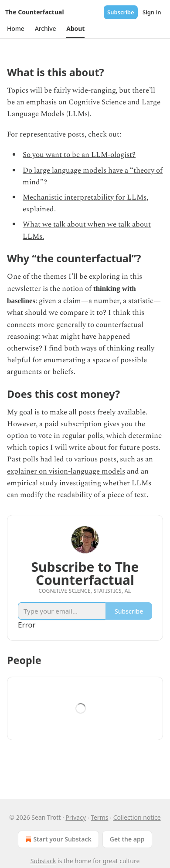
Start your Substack (57, 839)
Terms (99, 817)
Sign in (152, 12)
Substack (43, 861)
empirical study (32, 483)
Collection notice (137, 817)
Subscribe (121, 12)
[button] (16, 29)
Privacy (76, 817)
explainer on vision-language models (66, 471)
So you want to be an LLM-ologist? (79, 155)
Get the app (127, 839)
